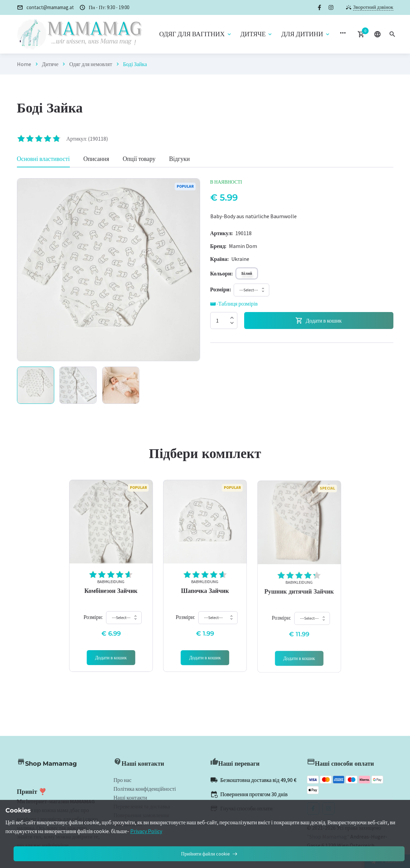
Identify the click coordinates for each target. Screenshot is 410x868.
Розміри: (93, 621)
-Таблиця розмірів (234, 304)
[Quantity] (224, 321)
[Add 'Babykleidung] (111, 662)
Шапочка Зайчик (205, 598)
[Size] (221, 289)
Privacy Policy (146, 831)
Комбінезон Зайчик (111, 595)
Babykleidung (111, 586)
